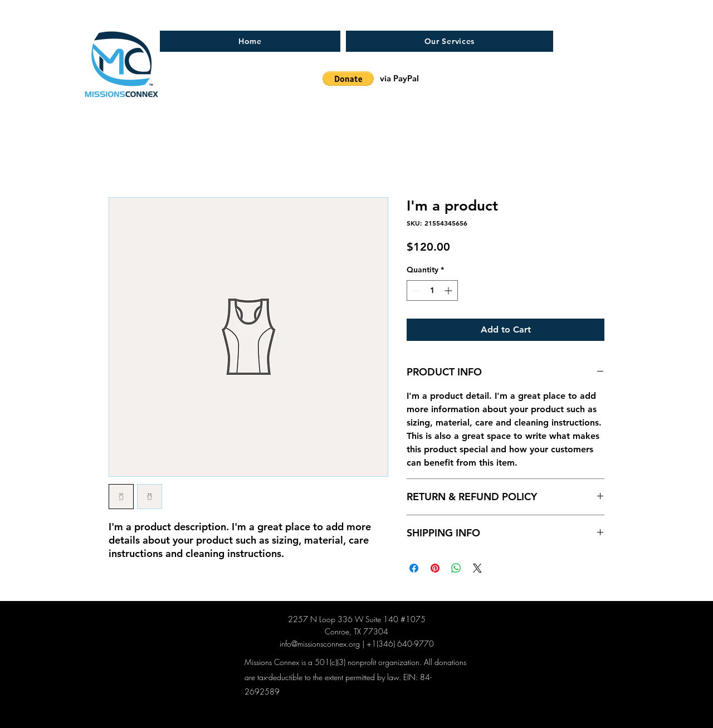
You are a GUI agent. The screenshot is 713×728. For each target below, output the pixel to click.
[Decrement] (415, 290)
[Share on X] (477, 568)
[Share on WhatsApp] (456, 568)
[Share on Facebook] (414, 568)
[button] (348, 79)
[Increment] (449, 290)
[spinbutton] (432, 290)
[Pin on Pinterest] (435, 568)
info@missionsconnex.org (320, 644)
